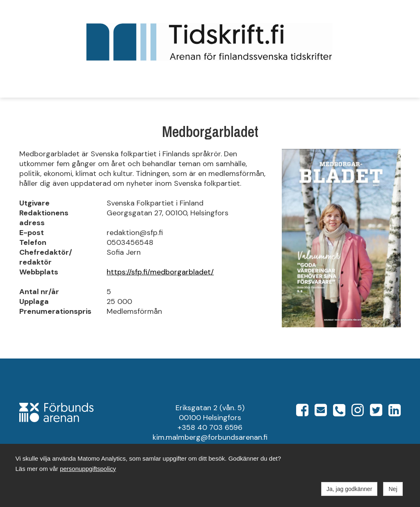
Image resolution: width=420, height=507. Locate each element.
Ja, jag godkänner (349, 489)
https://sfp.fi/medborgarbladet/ (160, 272)
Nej (393, 489)
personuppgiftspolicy (88, 469)
